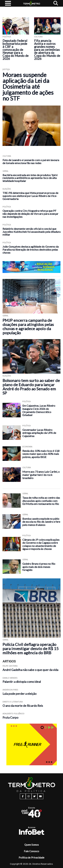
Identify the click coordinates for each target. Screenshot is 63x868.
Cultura (38, 37)
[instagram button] (29, 796)
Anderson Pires (10, 690)
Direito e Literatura (13, 702)
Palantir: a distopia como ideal (22, 682)
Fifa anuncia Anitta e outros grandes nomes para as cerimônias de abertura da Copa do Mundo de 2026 (47, 50)
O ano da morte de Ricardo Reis (23, 706)
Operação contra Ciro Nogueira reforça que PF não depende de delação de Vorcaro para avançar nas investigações (30, 214)
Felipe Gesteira (10, 666)
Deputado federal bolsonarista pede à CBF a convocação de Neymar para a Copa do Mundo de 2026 (16, 50)
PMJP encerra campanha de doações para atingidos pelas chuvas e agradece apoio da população (28, 326)
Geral (5, 171)
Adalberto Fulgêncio (13, 714)
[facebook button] (23, 796)
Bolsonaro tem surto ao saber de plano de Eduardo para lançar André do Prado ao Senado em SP (31, 387)
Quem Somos (32, 845)
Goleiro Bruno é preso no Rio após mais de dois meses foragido (39, 567)
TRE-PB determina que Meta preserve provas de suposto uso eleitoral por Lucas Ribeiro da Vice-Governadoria (30, 196)
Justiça (6, 69)
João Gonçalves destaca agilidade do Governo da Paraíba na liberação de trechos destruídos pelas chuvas (31, 250)
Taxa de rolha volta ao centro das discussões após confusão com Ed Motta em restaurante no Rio (41, 501)
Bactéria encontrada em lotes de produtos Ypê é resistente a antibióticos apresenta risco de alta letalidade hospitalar (30, 178)
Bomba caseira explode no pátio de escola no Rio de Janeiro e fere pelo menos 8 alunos (41, 522)
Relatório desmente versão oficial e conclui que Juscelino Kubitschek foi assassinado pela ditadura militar (32, 232)
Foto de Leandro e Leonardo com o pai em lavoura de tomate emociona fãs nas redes (31, 161)
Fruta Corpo (10, 718)
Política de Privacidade (32, 857)
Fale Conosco (32, 851)
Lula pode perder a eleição (19, 694)
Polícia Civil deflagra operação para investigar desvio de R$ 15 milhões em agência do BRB (31, 648)
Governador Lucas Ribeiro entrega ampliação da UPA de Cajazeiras (39, 433)
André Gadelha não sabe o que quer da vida (30, 670)
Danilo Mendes (10, 678)
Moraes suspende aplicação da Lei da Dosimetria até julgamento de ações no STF (28, 87)
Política (7, 37)
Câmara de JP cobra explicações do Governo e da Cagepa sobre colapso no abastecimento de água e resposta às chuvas (41, 544)
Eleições (7, 189)
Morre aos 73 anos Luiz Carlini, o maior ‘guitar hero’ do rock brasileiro (41, 475)
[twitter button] (35, 796)
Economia (27, 447)
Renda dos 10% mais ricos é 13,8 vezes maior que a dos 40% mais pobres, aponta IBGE (41, 454)
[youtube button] (40, 796)
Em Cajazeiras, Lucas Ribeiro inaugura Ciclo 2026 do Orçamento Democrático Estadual (39, 410)
